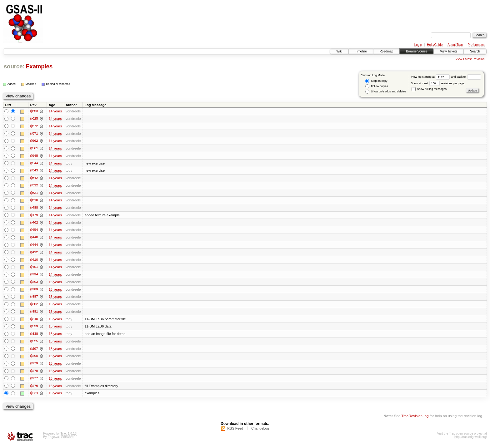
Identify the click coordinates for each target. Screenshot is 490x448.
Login (418, 45)
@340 (34, 321)
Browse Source (417, 51)
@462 (34, 224)
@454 (34, 231)
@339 (34, 328)
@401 (34, 268)
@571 (34, 134)
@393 (34, 283)
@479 (34, 216)
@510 (34, 201)
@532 (34, 186)
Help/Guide (435, 45)
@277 (34, 381)
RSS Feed (235, 431)
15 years (55, 283)
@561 (34, 149)
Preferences (476, 45)
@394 (34, 276)
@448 (34, 239)
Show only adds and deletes (386, 92)
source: (14, 66)
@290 (34, 358)
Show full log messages (429, 89)
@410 (34, 261)
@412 (34, 254)
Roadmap (386, 51)
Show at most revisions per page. (438, 83)
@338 (34, 336)
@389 (34, 291)
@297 (34, 351)
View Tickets (449, 51)
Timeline (361, 51)
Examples (39, 66)
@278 (34, 373)
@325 (34, 343)
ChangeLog (260, 431)
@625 (34, 119)
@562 (34, 141)
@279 (34, 366)
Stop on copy (376, 81)
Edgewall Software (60, 440)
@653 (34, 111)
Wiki (339, 51)
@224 (34, 396)
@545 (34, 156)
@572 (34, 126)
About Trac (455, 45)
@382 (34, 306)
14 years (55, 111)
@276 (34, 388)
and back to (466, 77)
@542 (34, 179)
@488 (34, 209)
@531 (34, 194)
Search (475, 51)
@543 (34, 171)
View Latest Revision (470, 59)
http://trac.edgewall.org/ (471, 440)
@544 (34, 164)
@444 (34, 246)
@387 (34, 298)
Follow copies (377, 86)
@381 (34, 313)
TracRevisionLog (415, 418)
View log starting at (431, 77)
